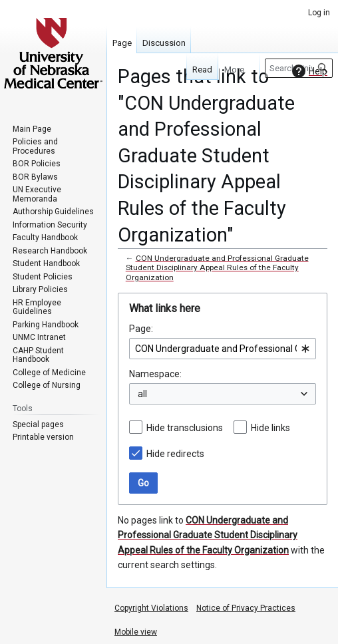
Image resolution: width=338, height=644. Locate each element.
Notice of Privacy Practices (246, 608)
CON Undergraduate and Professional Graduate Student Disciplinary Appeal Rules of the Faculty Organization (217, 267)
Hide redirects (175, 454)
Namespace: (155, 374)
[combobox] (223, 349)
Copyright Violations (151, 608)
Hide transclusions (185, 428)
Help (308, 71)
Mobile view (136, 632)
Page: (141, 329)
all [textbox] (142, 394)
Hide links (270, 428)
